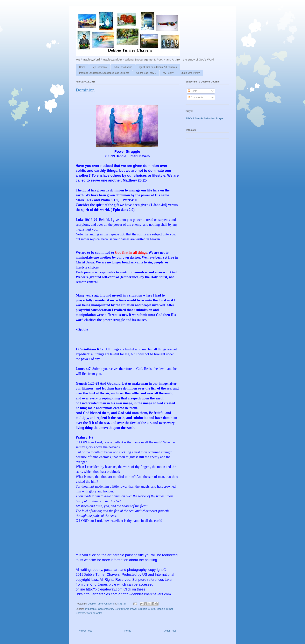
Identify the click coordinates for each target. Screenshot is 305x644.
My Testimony (100, 67)
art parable (91, 609)
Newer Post (85, 631)
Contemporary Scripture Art (113, 609)
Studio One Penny (190, 73)
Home (82, 67)
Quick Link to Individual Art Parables (158, 67)
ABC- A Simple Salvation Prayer (205, 118)
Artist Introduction (123, 67)
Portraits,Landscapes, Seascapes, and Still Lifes (104, 73)
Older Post (170, 631)
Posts (193, 91)
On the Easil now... (146, 73)
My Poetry (168, 73)
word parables (95, 613)
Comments (195, 97)
